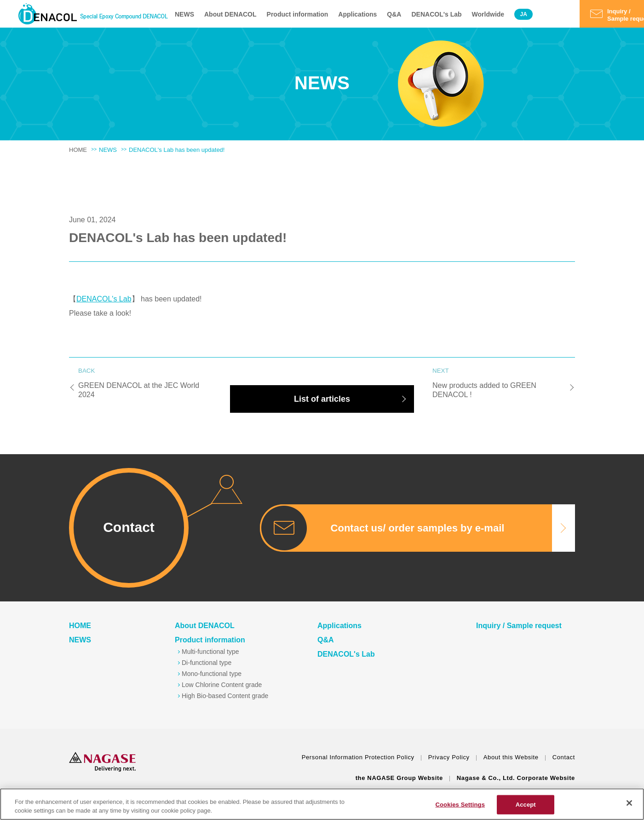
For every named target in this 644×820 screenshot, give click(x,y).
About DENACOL (230, 14)
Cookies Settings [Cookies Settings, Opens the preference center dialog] (460, 805)
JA (523, 14)
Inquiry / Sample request (519, 626)
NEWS (184, 14)
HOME (78, 150)
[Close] (629, 803)
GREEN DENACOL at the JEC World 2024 (145, 384)
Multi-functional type (210, 652)
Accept (526, 805)
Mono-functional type (212, 674)
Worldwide (488, 14)
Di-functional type (207, 663)
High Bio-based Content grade (225, 696)
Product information (298, 14)
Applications (357, 14)
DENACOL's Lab (436, 14)
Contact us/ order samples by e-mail (418, 528)
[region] (322, 804)
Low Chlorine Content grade (222, 685)
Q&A (394, 14)
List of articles (322, 399)
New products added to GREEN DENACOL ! (499, 384)
